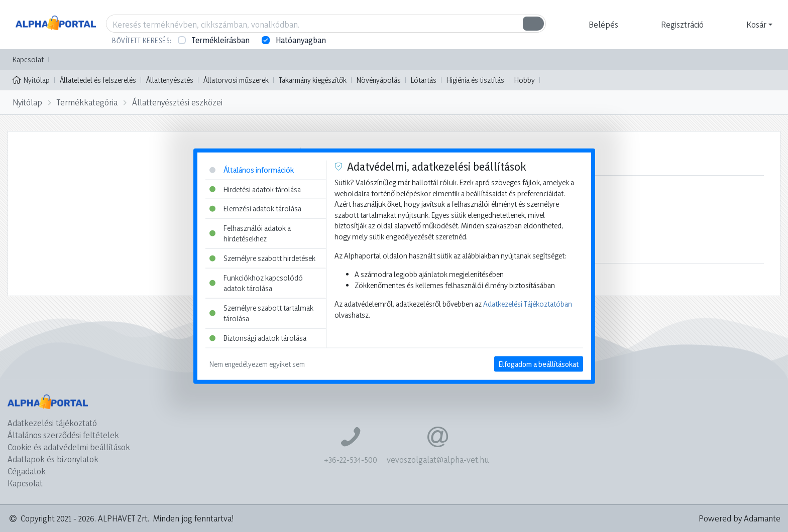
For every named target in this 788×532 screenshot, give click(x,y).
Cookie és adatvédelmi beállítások (69, 447)
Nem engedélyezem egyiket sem (257, 364)
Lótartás (424, 80)
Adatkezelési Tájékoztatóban (528, 304)
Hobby (525, 80)
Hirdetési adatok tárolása (255, 189)
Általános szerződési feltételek (63, 435)
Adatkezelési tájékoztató (52, 423)
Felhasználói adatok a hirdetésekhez (250, 233)
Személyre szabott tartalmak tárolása (261, 313)
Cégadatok (27, 471)
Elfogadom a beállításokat (539, 364)
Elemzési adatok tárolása (255, 209)
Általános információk (252, 170)
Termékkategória (87, 102)
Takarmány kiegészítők (313, 80)
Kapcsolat (28, 59)
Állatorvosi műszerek (236, 80)
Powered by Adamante (740, 518)
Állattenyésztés (170, 80)
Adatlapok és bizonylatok (53, 459)
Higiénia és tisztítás (475, 80)
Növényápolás (379, 80)
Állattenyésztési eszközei (177, 102)
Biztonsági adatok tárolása (258, 338)
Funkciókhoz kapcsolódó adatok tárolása (256, 283)
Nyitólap (31, 79)
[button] (602, 25)
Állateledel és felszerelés (98, 80)
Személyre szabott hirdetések (262, 258)
